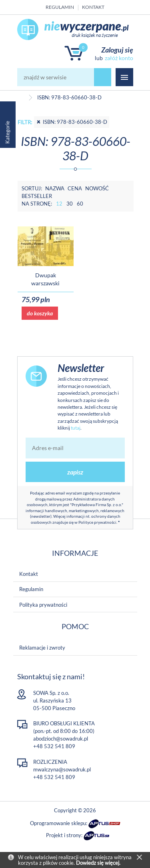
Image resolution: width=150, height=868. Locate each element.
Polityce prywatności (97, 522)
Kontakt (93, 7)
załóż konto (119, 58)
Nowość (97, 188)
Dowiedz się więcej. (98, 863)
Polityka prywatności (43, 605)
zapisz (75, 472)
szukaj (103, 77)
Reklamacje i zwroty (42, 648)
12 (59, 204)
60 (80, 204)
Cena (75, 188)
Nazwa (55, 188)
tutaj (76, 428)
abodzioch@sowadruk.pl (61, 739)
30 (70, 204)
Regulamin (60, 7)
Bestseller (37, 196)
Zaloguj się (117, 50)
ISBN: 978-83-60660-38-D (72, 122)
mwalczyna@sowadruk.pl (62, 769)
